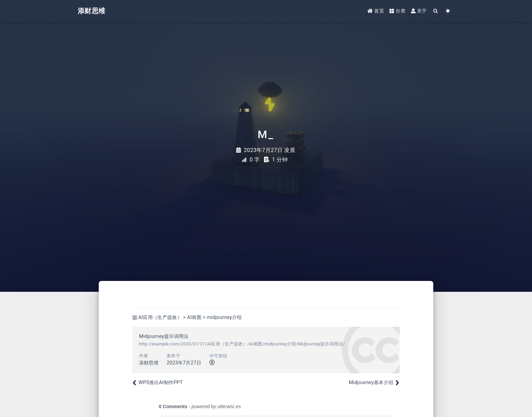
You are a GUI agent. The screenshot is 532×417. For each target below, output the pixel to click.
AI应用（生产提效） (160, 317)
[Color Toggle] (448, 11)
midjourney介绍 (224, 317)
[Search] (436, 11)
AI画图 (195, 317)
